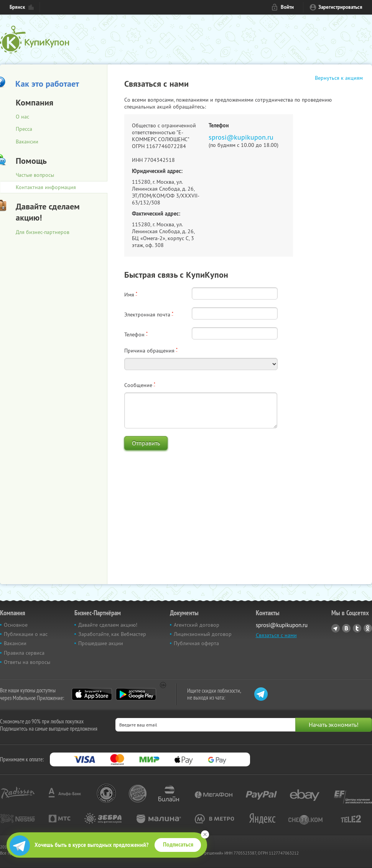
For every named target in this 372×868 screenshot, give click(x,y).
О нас (22, 117)
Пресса (24, 129)
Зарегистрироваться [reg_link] (340, 7)
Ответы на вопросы (27, 662)
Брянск (17, 7)
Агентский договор (197, 625)
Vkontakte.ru (346, 628)
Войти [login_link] (287, 7)
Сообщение (140, 385)
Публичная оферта (196, 643)
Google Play (136, 694)
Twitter (357, 628)
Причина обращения (151, 351)
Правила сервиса (24, 653)
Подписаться (178, 845)
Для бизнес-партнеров (43, 232)
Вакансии (27, 142)
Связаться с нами (276, 635)
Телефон (136, 334)
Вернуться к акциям (339, 78)
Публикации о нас (26, 634)
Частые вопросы (35, 175)
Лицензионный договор (203, 634)
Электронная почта (149, 315)
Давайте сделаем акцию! (108, 625)
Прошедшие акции (101, 643)
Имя (131, 295)
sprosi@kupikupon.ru (241, 137)
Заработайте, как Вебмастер (112, 634)
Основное (16, 625)
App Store (92, 694)
